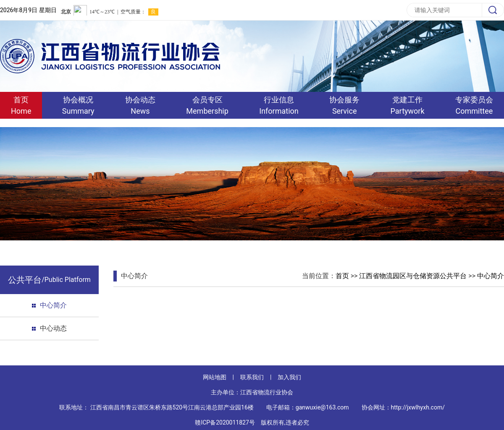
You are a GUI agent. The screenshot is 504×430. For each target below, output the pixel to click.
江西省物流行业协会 (267, 392)
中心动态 (53, 328)
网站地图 (215, 377)
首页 (342, 276)
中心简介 (53, 305)
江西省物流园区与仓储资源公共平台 (413, 276)
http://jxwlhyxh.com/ (418, 407)
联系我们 (252, 377)
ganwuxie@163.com (322, 407)
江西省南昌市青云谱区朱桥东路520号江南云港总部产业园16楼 (172, 407)
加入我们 (289, 377)
